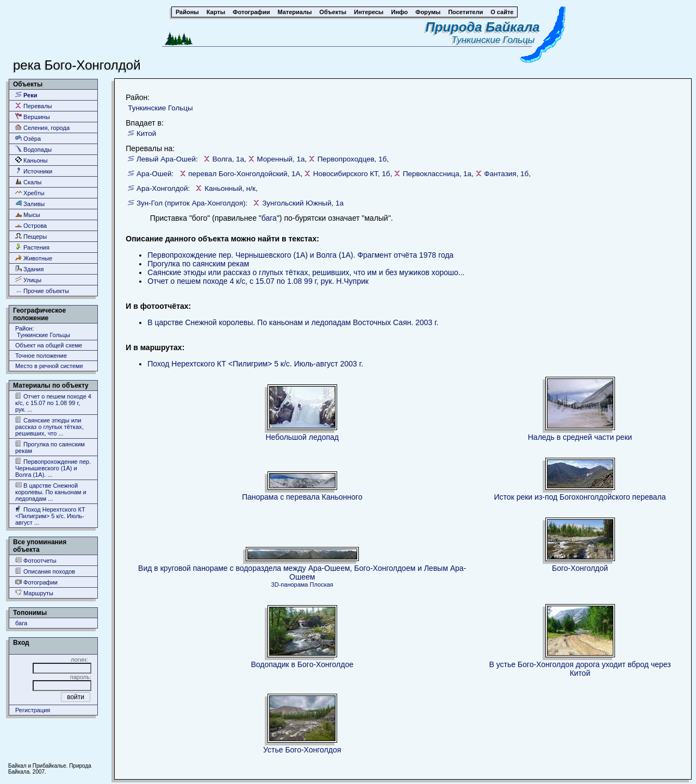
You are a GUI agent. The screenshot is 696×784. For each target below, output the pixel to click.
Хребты (30, 193)
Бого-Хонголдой (580, 568)
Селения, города (42, 127)
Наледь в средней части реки (580, 437)
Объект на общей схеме (49, 345)
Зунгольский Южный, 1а (303, 203)
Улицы (28, 280)
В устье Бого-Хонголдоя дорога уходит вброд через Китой (580, 669)
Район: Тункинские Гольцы (43, 332)
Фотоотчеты (36, 560)
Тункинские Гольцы (495, 40)
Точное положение (41, 356)
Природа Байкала (483, 27)
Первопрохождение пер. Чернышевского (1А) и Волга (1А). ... (53, 468)
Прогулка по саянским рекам (50, 447)
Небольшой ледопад (302, 437)
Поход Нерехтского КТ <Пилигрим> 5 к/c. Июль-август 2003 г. (255, 364)
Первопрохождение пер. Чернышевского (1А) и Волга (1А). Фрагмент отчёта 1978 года (300, 255)
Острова (31, 225)
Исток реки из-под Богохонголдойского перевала (580, 497)
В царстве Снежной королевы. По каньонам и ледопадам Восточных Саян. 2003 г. (293, 322)
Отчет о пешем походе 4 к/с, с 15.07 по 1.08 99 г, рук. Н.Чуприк (258, 281)
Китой (146, 133)
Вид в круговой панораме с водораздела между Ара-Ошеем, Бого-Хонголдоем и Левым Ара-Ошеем (302, 573)
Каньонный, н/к (230, 188)
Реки (26, 95)
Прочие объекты (42, 291)
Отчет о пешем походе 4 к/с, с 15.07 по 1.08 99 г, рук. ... (53, 403)
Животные (34, 258)
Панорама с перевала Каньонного (302, 497)
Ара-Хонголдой (162, 188)
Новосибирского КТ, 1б (352, 174)
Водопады (33, 149)
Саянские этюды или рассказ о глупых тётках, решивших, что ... (49, 427)
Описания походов (45, 571)
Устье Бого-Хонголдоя (302, 750)
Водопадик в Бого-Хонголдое (302, 664)
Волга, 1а (228, 159)
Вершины (33, 117)
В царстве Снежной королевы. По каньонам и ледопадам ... (51, 492)
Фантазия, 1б (506, 174)
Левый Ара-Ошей (166, 159)
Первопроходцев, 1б (352, 159)
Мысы (28, 214)
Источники (34, 171)
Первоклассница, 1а (437, 174)
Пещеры (31, 236)
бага (21, 623)
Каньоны (32, 160)
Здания (29, 269)
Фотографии (36, 582)
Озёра (28, 138)
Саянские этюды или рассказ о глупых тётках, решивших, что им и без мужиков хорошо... (306, 272)
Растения (32, 247)
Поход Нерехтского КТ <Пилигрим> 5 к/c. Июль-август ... (50, 516)
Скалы (29, 182)
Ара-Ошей (154, 174)
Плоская (322, 584)
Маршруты (34, 593)
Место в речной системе (49, 366)
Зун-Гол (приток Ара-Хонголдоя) (191, 203)
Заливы (30, 204)
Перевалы (33, 106)
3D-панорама (290, 584)
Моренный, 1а (281, 159)
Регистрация (33, 710)
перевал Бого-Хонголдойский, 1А (244, 174)
